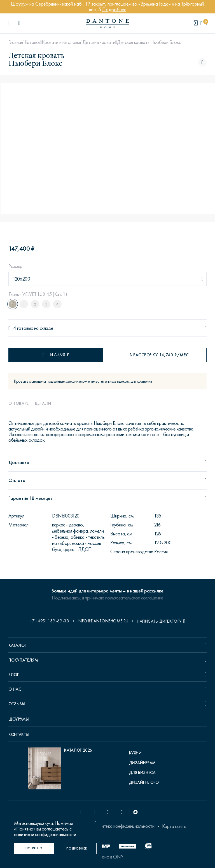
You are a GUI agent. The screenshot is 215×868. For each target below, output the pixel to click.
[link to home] (107, 24)
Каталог (32, 42)
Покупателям (23, 660)
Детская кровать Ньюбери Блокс (149, 42)
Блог (14, 675)
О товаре (19, 403)
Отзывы (17, 704)
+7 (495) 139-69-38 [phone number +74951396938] (50, 621)
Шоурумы (18, 719)
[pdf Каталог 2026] (60, 770)
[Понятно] (34, 848)
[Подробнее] (77, 848)
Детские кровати (99, 42)
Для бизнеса (142, 773)
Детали (43, 403)
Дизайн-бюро (144, 782)
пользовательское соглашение (134, 598)
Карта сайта (174, 826)
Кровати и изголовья (61, 42)
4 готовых (23, 328)
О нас (15, 689)
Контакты (19, 735)
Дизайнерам (142, 763)
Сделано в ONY (107, 857)
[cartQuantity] (206, 23)
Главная (16, 42)
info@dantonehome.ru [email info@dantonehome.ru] (103, 621)
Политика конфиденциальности (124, 826)
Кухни (135, 753)
